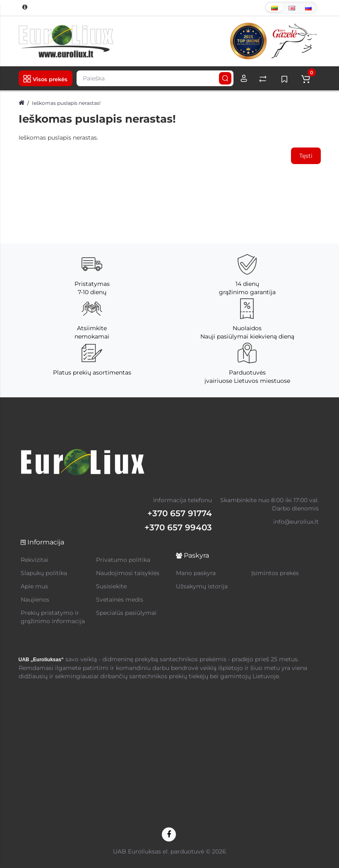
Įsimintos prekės (275, 573)
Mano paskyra (196, 573)
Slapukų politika (44, 573)
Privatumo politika (123, 560)
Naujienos (35, 600)
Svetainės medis (120, 600)
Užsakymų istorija (202, 586)
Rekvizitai (35, 560)
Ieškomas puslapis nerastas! (66, 103)
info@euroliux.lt (296, 522)
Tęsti (306, 156)
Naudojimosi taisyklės (128, 573)
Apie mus (34, 586)
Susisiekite (111, 586)
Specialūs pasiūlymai (126, 613)
